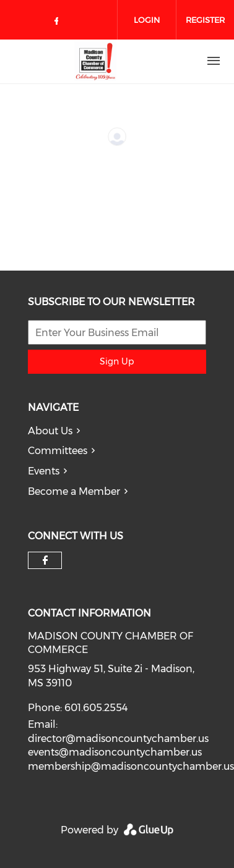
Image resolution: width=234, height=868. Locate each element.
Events (44, 471)
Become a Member (74, 491)
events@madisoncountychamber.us (115, 752)
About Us (50, 431)
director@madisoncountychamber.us (118, 739)
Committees (58, 451)
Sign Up (117, 361)
